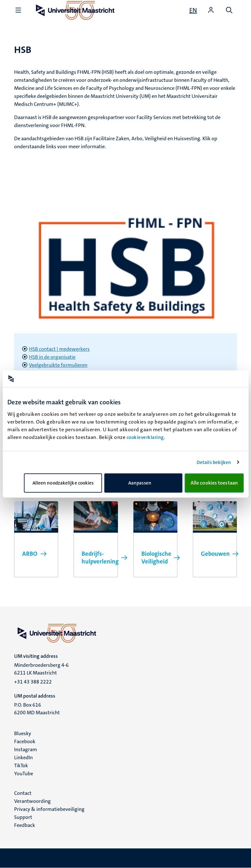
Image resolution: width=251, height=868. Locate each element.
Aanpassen (144, 483)
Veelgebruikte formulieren (58, 365)
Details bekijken (214, 462)
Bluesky (23, 733)
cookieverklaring (145, 437)
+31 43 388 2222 (33, 682)
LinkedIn (23, 757)
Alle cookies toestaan (214, 483)
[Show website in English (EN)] (193, 10)
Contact (23, 793)
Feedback (25, 825)
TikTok (21, 765)
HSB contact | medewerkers (59, 349)
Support (23, 817)
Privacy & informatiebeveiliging (49, 809)
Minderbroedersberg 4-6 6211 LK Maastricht (41, 669)
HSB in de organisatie (52, 357)
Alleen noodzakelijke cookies (63, 483)
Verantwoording (32, 801)
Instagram (26, 749)
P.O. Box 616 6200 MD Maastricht (37, 709)
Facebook (25, 741)
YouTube (24, 773)
